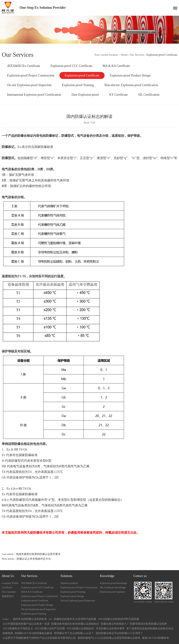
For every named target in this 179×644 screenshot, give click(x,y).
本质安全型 (38, 461)
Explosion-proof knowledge (114, 583)
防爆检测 (8, 633)
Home (124, 55)
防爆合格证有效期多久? (114, 624)
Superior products (69, 583)
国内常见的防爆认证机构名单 (30, 619)
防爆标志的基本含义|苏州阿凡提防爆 (75, 619)
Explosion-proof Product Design (130, 75)
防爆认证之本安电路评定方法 (34, 559)
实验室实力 (8, 596)
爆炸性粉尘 (37, 186)
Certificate (7, 588)
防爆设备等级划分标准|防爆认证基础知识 (75, 624)
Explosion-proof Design (72, 596)
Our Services (137, 55)
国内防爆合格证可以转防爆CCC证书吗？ (119, 633)
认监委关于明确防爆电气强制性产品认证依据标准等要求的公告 (39, 638)
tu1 (50, 619)
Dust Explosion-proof (85, 95)
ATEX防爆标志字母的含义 (18, 628)
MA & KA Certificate (116, 66)
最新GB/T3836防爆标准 (155, 638)
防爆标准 (47, 147)
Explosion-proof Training (78, 85)
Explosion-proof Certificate (82, 75)
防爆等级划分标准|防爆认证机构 (148, 624)
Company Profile (10, 583)
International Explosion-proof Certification (34, 95)
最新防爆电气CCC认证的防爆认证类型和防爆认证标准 (109, 638)
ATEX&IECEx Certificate (23, 66)
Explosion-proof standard (112, 592)
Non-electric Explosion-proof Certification (131, 85)
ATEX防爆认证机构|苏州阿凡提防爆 (119, 619)
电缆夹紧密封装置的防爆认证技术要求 (38, 554)
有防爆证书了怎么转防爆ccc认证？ (74, 633)
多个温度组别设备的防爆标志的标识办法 (150, 628)
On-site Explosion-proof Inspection (29, 85)
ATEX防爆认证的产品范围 (50, 628)
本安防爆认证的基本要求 (110, 628)
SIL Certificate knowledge (113, 588)
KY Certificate (119, 95)
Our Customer (9, 592)
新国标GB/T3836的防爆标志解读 (33, 633)
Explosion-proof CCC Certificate (71, 66)
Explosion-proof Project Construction (31, 75)
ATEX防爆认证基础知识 (80, 628)
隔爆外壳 (41, 500)
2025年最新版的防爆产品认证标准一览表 (26, 624)
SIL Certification (149, 95)
